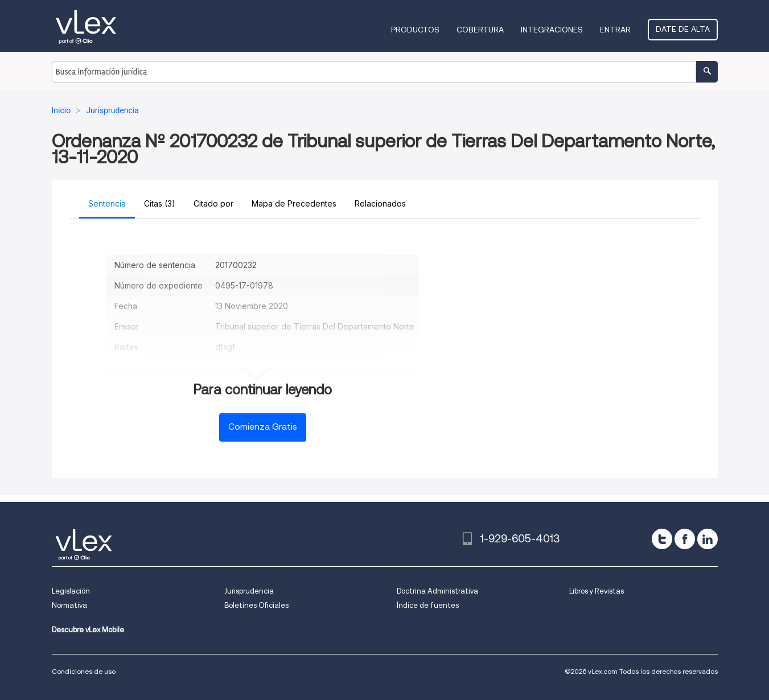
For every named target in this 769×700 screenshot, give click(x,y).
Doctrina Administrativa (437, 591)
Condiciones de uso (84, 671)
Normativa (69, 605)
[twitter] (662, 539)
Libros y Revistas (597, 591)
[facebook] (685, 539)
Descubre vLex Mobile (88, 630)
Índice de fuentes (428, 605)
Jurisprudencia (249, 591)
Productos (415, 30)
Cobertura (480, 30)
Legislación (71, 591)
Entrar (615, 30)
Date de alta (683, 29)
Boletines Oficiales (256, 605)
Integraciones (552, 30)
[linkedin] (708, 539)
